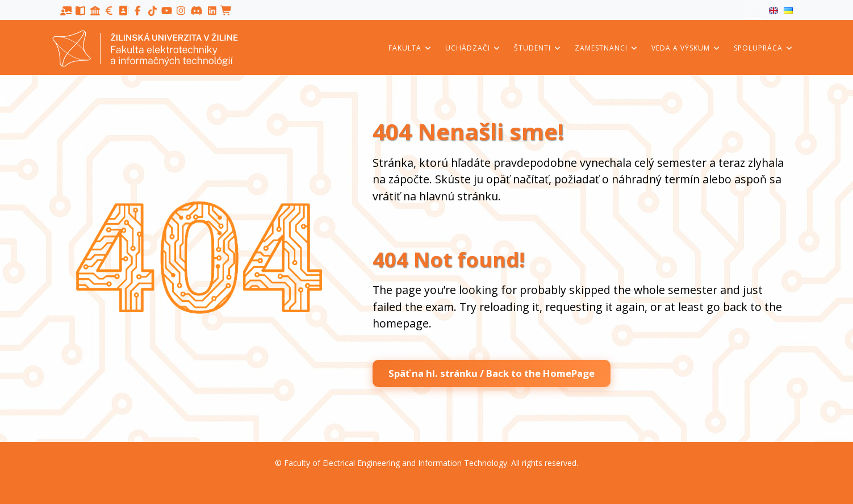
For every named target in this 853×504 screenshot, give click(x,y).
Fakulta (410, 48)
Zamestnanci (607, 48)
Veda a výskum (686, 48)
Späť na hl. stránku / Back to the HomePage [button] (492, 373)
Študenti (538, 48)
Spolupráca (764, 48)
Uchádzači (473, 48)
